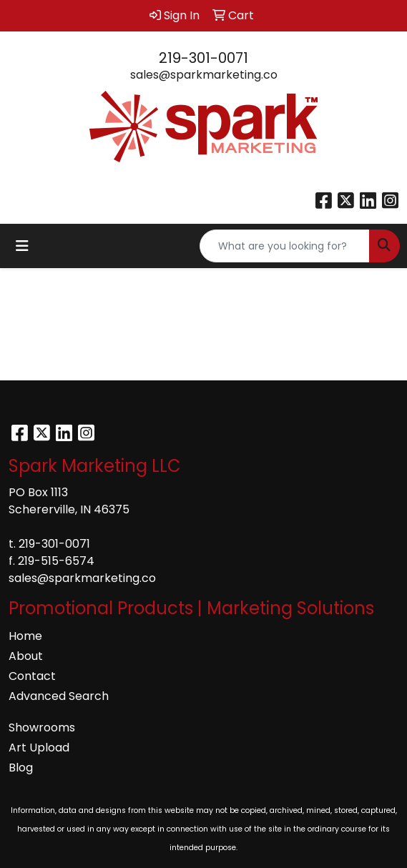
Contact (32, 676)
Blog (21, 768)
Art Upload (39, 748)
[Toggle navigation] (22, 246)
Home (25, 636)
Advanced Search (59, 696)
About (26, 656)
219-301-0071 (203, 58)
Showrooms (42, 728)
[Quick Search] (285, 246)
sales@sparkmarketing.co (204, 75)
